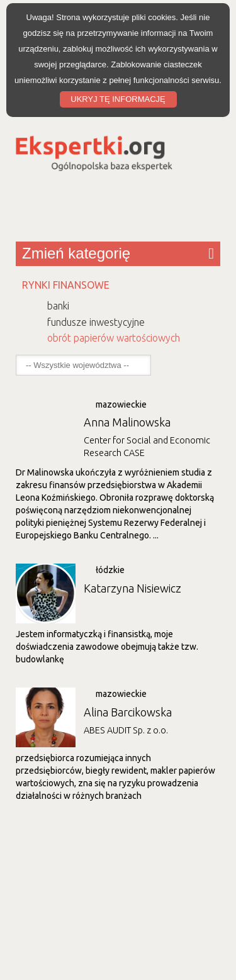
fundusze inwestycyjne (96, 322)
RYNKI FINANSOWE (66, 285)
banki (58, 306)
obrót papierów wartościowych (114, 338)
